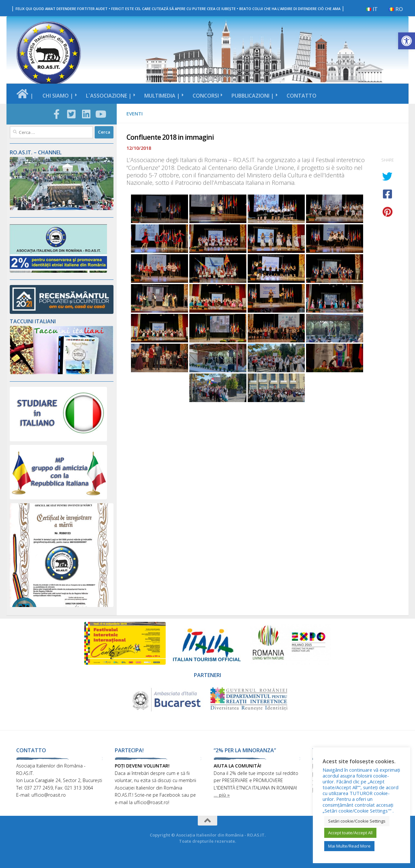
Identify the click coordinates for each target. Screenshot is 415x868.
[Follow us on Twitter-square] (72, 114)
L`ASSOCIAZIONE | (109, 96)
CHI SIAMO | (58, 96)
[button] (407, 41)
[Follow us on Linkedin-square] (86, 114)
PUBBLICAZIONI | (253, 96)
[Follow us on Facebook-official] (57, 114)
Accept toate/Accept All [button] (350, 833)
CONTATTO (302, 96)
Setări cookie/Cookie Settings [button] (357, 821)
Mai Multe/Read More (349, 846)
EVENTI (135, 113)
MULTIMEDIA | (162, 96)
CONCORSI (206, 96)
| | (178, 8)
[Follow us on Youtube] (101, 114)
